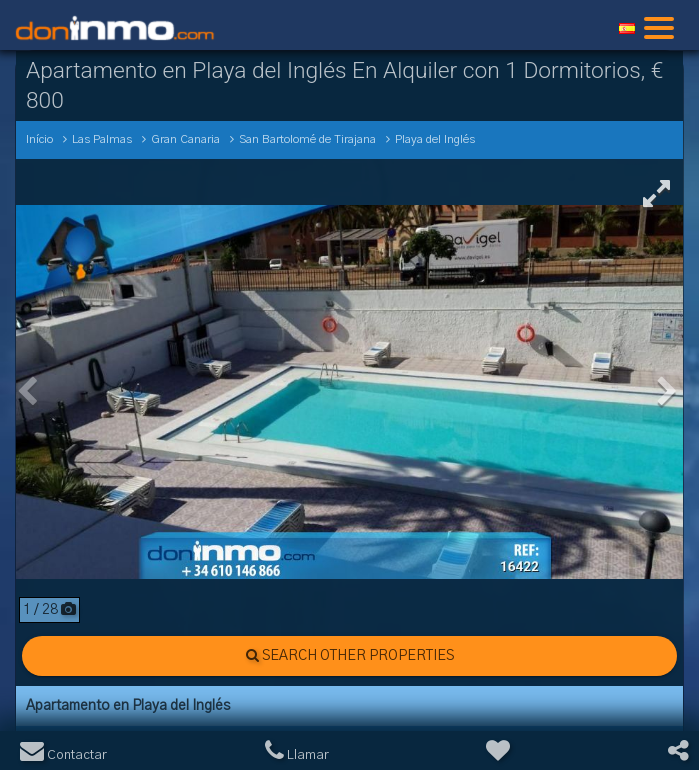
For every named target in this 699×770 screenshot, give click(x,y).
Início (39, 139)
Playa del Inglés (435, 139)
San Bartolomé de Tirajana (307, 139)
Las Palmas (102, 139)
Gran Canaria (185, 139)
